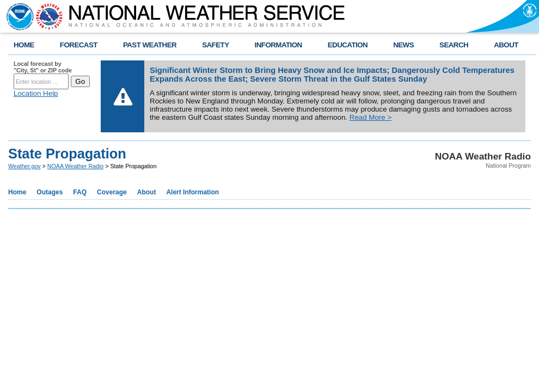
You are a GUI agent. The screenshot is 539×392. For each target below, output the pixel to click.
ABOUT (506, 45)
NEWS (403, 45)
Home (17, 192)
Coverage (112, 192)
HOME (24, 45)
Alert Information (192, 192)
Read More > (370, 117)
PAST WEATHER (150, 45)
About (147, 192)
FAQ (80, 192)
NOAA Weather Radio (75, 166)
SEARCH (454, 45)
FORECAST (79, 45)
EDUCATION (348, 45)
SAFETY (215, 45)
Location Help (36, 93)
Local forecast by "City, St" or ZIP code (43, 67)
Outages (50, 192)
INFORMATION (278, 45)
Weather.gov (24, 166)
